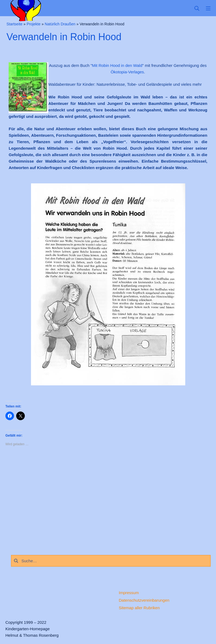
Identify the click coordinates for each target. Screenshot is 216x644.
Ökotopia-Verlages (127, 72)
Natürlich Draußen (60, 24)
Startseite (14, 24)
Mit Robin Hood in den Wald (117, 65)
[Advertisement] (108, 499)
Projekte (34, 24)
